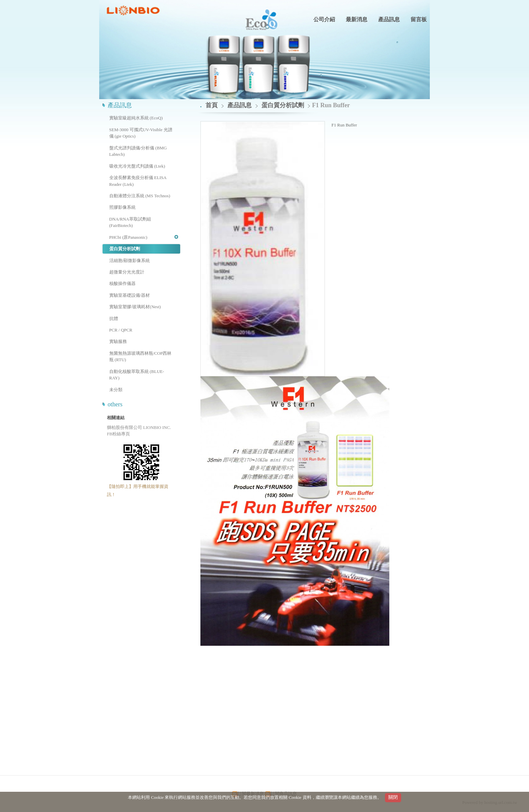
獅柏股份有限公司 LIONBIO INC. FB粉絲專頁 (139, 431)
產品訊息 (240, 105)
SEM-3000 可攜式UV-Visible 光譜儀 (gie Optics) (141, 133)
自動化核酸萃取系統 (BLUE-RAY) (137, 375)
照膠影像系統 (122, 207)
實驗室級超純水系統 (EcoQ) (136, 118)
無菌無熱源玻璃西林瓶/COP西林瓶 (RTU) (141, 357)
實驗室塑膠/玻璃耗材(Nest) (135, 307)
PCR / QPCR (121, 330)
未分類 (116, 390)
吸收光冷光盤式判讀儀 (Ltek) (137, 166)
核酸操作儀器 (122, 283)
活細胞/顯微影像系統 (130, 260)
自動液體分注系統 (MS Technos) (140, 196)
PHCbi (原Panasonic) (128, 237)
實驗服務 (118, 341)
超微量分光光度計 (127, 272)
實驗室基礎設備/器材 (130, 295)
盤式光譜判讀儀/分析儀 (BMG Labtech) (138, 151)
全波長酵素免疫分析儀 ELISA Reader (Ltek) (138, 181)
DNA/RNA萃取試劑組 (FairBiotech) (130, 222)
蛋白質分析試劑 (125, 249)
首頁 (212, 105)
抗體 (114, 318)
